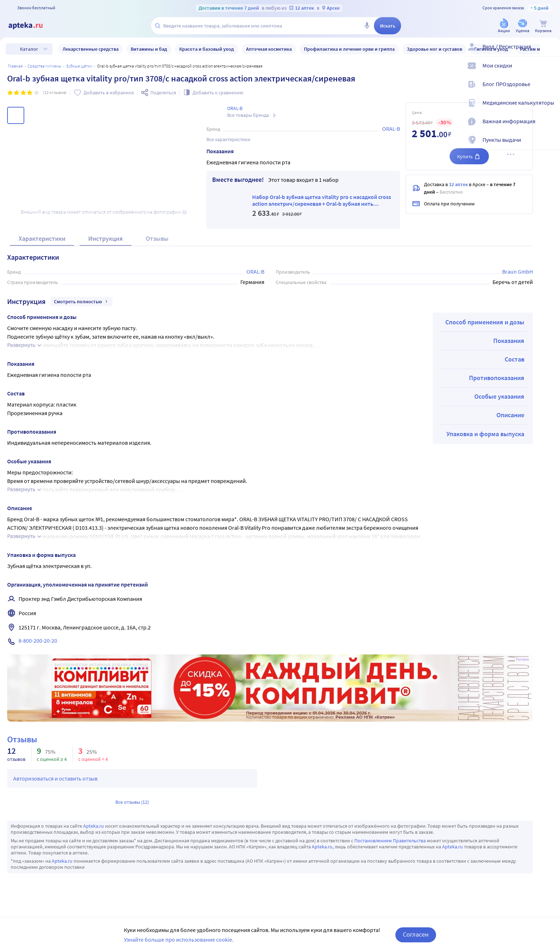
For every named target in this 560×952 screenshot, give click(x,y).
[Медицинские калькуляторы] (550, 109)
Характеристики (42, 238)
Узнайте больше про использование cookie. (179, 939)
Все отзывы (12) (132, 802)
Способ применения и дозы (485, 322)
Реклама (522, 659)
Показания (509, 341)
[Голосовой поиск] (367, 26)
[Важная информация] (550, 127)
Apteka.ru (94, 826)
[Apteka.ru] (31, 26)
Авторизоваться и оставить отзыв (55, 778)
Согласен (416, 934)
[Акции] (504, 26)
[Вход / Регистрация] (550, 53)
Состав (514, 359)
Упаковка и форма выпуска (485, 434)
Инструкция (106, 238)
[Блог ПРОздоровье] (550, 90)
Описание (510, 415)
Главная (15, 66)
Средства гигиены (44, 66)
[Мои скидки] (550, 71)
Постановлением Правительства (390, 841)
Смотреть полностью (82, 301)
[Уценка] (522, 26)
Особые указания (499, 396)
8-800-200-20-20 (38, 641)
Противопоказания (497, 378)
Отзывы (157, 238)
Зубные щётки (79, 66)
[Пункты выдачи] (550, 146)
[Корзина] (543, 26)
